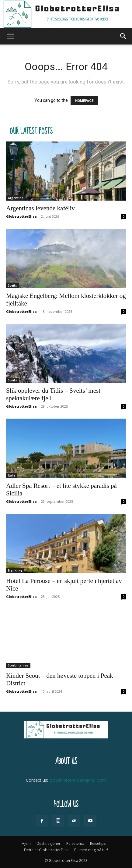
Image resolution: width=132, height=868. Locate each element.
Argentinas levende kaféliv (40, 208)
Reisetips (98, 843)
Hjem (26, 843)
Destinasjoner (49, 843)
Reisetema (75, 843)
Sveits (12, 285)
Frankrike (15, 570)
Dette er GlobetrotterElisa (46, 850)
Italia (12, 475)
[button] (10, 36)
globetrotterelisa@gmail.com (78, 780)
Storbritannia (18, 665)
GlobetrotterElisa (21, 216)
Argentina (16, 198)
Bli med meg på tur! (91, 850)
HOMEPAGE (84, 101)
